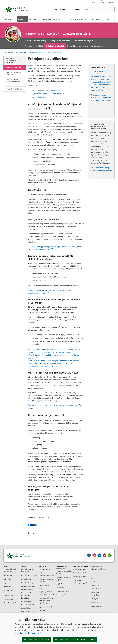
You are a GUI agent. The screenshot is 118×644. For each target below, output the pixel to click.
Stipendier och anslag (46, 607)
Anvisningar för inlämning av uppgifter (81, 581)
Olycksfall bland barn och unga (14, 73)
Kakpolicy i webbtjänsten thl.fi (28, 633)
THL (5, 52)
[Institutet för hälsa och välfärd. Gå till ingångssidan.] (29, 556)
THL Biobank (60, 587)
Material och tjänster (80, 573)
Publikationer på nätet (98, 569)
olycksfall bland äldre (40, 97)
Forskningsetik (61, 595)
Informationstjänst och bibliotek (46, 580)
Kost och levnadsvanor (29, 612)
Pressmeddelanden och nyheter (11, 570)
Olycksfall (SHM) (98, 72)
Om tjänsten (95, 602)
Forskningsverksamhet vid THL (64, 572)
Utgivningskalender (80, 577)
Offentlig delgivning (11, 603)
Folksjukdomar (27, 579)
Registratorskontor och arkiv (47, 587)
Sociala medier (9, 599)
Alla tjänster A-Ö (44, 569)
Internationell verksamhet (95, 594)
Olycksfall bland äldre (14, 89)
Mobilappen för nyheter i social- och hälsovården (11, 593)
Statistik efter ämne (80, 569)
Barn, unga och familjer (29, 575)
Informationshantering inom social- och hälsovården (29, 595)
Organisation (95, 585)
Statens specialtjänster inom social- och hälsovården (46, 601)
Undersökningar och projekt (63, 579)
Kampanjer (8, 587)
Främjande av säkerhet (13, 67)
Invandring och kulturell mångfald (28, 603)
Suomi (93, 3)
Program (59, 584)
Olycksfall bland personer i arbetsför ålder (13, 82)
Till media (76, 10)
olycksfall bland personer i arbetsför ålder (48, 94)
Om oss (93, 581)
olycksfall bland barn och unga (43, 90)
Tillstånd (42, 611)
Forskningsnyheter (62, 591)
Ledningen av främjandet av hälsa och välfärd (60, 34)
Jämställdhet (26, 608)
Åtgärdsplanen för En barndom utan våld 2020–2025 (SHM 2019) (54, 405)
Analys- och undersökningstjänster (46, 574)
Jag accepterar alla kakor (36, 640)
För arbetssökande (97, 589)
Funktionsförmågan (28, 583)
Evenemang (8, 575)
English (112, 3)
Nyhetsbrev (8, 583)
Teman (10, 52)
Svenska (102, 3)
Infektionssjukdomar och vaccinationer (28, 588)
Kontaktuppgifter (61, 10)
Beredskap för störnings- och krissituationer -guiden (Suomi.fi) (101, 170)
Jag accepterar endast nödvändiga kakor (75, 640)
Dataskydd (94, 599)
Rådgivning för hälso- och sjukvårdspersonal (46, 593)
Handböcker (95, 573)
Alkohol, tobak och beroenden (28, 570)
